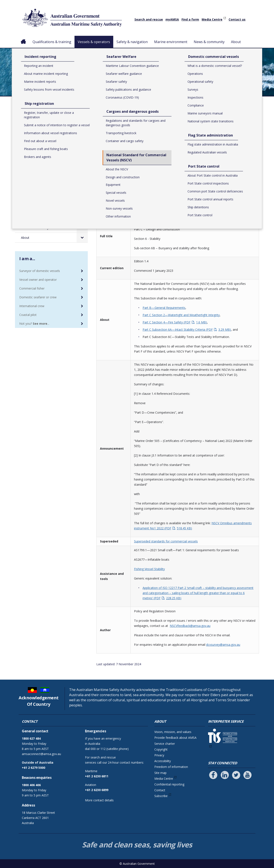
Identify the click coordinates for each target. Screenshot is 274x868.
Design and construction (235, 117)
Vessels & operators (95, 42)
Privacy (159, 755)
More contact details (99, 800)
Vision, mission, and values (173, 732)
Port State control (38, 198)
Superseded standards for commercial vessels (166, 541)
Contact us (237, 19)
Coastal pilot (28, 315)
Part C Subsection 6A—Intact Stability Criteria (187, 330)
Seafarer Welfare (37, 145)
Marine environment (172, 42)
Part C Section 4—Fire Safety (175, 322)
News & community (211, 42)
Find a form (190, 19)
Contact (160, 790)
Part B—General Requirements (164, 308)
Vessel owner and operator (38, 280)
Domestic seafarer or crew (38, 297)
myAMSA (172, 19)
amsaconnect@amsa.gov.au (41, 754)
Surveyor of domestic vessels (40, 271)
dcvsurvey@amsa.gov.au (223, 645)
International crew (32, 306)
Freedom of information (171, 767)
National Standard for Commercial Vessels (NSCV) (178, 117)
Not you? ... (34, 324)
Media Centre (212, 19)
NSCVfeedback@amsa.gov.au (190, 626)
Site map (160, 773)
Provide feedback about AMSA (175, 738)
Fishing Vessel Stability (149, 569)
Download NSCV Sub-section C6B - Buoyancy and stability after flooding (172, 196)
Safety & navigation (134, 42)
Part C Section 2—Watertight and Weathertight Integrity (181, 315)
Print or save (242, 106)
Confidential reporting (169, 784)
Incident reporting (37, 126)
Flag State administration (43, 188)
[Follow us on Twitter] (236, 775)
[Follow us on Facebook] (213, 775)
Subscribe (161, 796)
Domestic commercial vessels (46, 179)
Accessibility (163, 761)
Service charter (165, 744)
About (238, 42)
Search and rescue (149, 19)
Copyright (161, 749)
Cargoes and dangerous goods (47, 155)
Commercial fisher (32, 288)
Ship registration (36, 136)
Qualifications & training (52, 42)
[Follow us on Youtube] (247, 775)
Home (23, 38)
